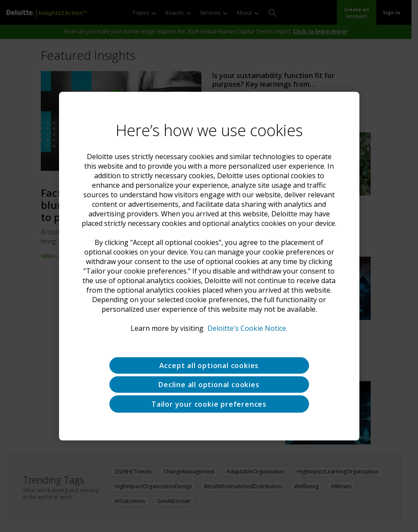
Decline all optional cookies (209, 384)
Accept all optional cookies (209, 365)
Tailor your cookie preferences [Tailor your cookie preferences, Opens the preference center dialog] (209, 404)
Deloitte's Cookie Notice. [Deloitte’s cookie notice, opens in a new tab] (247, 328)
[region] (209, 266)
